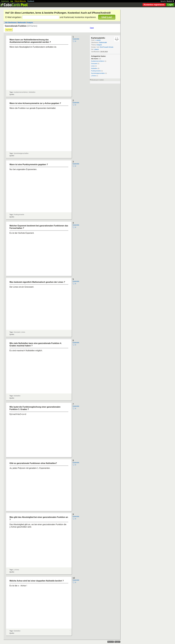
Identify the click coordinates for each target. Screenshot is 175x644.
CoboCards (5, 1)
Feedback (31, 1)
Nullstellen (94, 68)
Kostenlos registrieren (154, 5)
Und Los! (107, 17)
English (117, 642)
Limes (93, 66)
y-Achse (94, 76)
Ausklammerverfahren (98, 61)
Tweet (92, 28)
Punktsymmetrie (96, 71)
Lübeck (96, 49)
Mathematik (22, 23)
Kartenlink (76, 39)
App (12, 1)
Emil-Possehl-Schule (107, 47)
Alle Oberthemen (11, 23)
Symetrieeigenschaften (98, 73)
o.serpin (98, 40)
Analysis (30, 23)
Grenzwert (94, 64)
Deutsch (170, 1)
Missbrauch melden (97, 80)
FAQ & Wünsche (20, 1)
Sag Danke (9, 30)
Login (170, 5)
